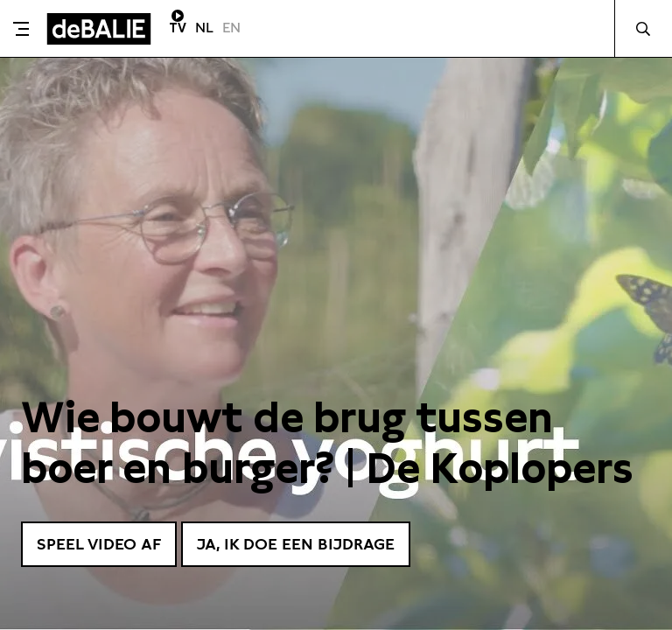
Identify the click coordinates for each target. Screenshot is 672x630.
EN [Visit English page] (231, 28)
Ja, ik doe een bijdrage (296, 544)
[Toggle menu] (21, 29)
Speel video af (99, 544)
